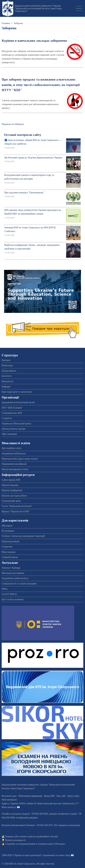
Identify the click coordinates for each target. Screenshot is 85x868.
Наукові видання (10, 485)
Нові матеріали (9, 800)
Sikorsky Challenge (11, 568)
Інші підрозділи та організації (17, 392)
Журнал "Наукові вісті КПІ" (16, 512)
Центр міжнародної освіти (15, 469)
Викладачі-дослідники (13, 573)
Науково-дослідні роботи (14, 496)
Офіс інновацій (9, 434)
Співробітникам (10, 557)
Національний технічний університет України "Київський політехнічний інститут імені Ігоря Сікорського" (38, 8)
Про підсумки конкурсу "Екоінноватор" (24, 193)
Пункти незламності (15, 840)
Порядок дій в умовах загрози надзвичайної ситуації (32, 836)
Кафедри (6, 387)
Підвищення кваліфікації (14, 464)
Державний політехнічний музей (18, 402)
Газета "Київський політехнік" (17, 506)
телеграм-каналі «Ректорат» (51, 844)
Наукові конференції (12, 490)
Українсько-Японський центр (16, 424)
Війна (5, 589)
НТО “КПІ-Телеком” (12, 408)
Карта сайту (73, 796)
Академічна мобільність (14, 454)
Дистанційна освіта (11, 448)
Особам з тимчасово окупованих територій (23, 536)
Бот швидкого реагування (67, 825)
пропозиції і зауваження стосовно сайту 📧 (52, 855)
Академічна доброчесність (15, 578)
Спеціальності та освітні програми (19, 584)
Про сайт (61, 796)
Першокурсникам (11, 541)
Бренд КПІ (49, 796)
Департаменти (9, 371)
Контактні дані (9, 796)
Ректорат (6, 360)
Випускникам (9, 552)
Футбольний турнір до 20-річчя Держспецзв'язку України (33, 158)
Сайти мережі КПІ (11, 480)
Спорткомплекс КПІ (12, 413)
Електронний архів (11, 501)
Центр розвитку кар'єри (14, 429)
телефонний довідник (27, 818)
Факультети (8, 381)
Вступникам (8, 531)
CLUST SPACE (9, 594)
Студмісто (7, 418)
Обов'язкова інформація (30, 796)
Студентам (7, 547)
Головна (6, 23)
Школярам (7, 526)
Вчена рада (7, 365)
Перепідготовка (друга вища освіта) (20, 459)
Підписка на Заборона (13, 124)
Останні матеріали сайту (23, 135)
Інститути (7, 376)
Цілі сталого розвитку (13, 599)
